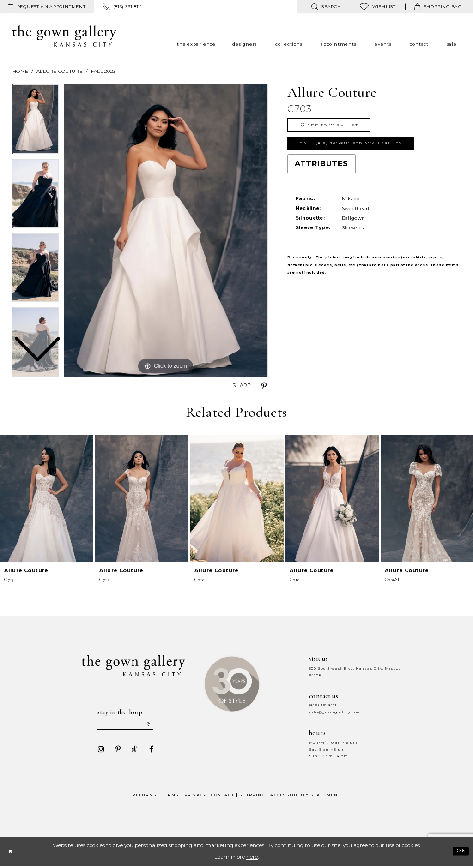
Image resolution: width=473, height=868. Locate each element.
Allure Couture (60, 71)
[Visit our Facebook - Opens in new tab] (148, 751)
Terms (170, 796)
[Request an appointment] (47, 7)
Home (20, 71)
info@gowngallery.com (335, 712)
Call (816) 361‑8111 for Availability (358, 147)
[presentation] (47, 498)
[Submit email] (152, 724)
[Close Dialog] (11, 853)
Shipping (252, 796)
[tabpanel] (166, 231)
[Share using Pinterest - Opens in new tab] (264, 386)
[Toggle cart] (438, 7)
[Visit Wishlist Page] (378, 7)
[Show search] (326, 7)
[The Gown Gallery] (64, 36)
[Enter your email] (126, 724)
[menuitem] (47, 7)
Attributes (321, 169)
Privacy (195, 796)
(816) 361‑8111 (323, 705)
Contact (223, 796)
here (252, 858)
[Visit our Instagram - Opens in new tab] (98, 751)
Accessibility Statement (306, 796)
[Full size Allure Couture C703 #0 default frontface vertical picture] (166, 231)
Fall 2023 (103, 71)
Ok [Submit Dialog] (460, 853)
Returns (144, 796)
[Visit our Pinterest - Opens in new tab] (115, 751)
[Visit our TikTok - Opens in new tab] (132, 751)
